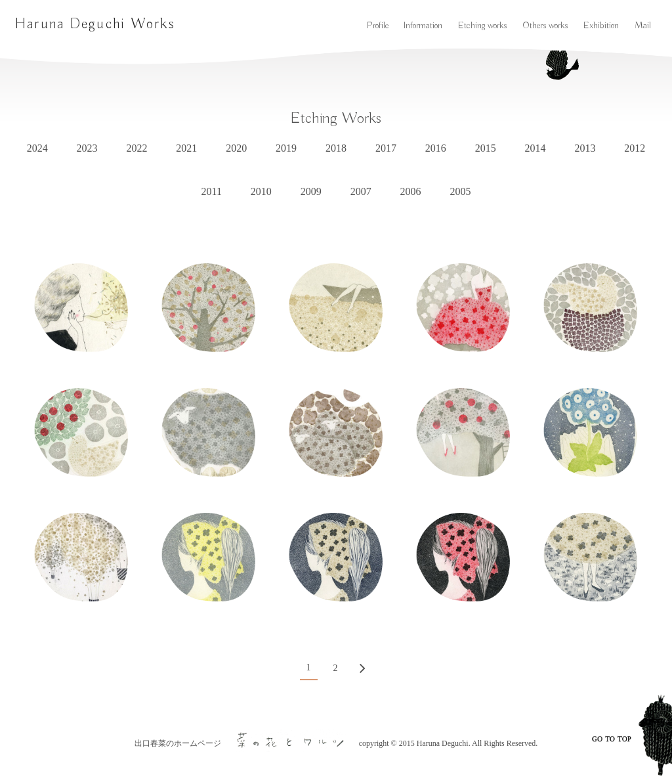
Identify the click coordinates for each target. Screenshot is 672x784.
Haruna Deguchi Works (95, 24)
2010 (261, 191)
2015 (486, 148)
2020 (236, 148)
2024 (37, 148)
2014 (535, 148)
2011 (212, 191)
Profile (378, 26)
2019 (286, 148)
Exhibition (601, 26)
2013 (585, 148)
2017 (386, 148)
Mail (643, 26)
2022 (136, 148)
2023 (87, 148)
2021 (186, 148)
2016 (436, 148)
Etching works (482, 26)
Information (423, 26)
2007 (361, 191)
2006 (411, 191)
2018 (336, 148)
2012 (635, 148)
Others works (545, 26)
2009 (311, 191)
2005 (460, 191)
